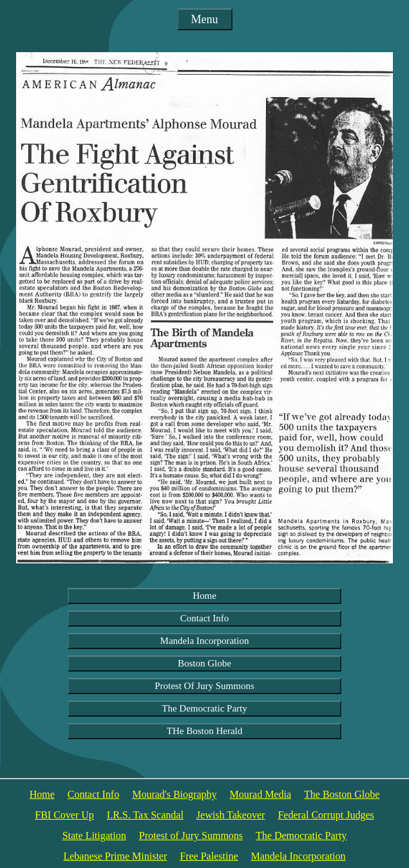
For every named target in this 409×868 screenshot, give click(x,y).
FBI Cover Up (64, 815)
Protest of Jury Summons (191, 835)
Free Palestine (209, 856)
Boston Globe (204, 663)
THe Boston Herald (204, 731)
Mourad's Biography (174, 794)
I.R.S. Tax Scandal (145, 815)
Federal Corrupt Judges (326, 815)
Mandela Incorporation (205, 641)
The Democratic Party (204, 708)
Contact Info (204, 618)
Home (204, 596)
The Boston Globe (342, 794)
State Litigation (94, 835)
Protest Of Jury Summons (204, 686)
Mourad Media (260, 794)
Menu (205, 19)
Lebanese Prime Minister (115, 856)
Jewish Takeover (231, 815)
